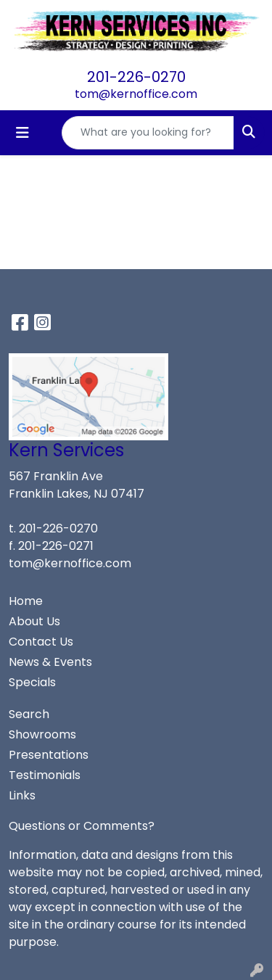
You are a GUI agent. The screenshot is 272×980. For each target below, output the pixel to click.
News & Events (50, 662)
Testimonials (45, 775)
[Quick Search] (148, 133)
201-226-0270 (136, 77)
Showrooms (42, 734)
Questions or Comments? (82, 826)
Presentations (49, 755)
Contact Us (41, 642)
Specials (32, 682)
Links (22, 795)
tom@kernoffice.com (136, 94)
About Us (34, 621)
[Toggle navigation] (22, 133)
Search (29, 714)
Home (26, 601)
